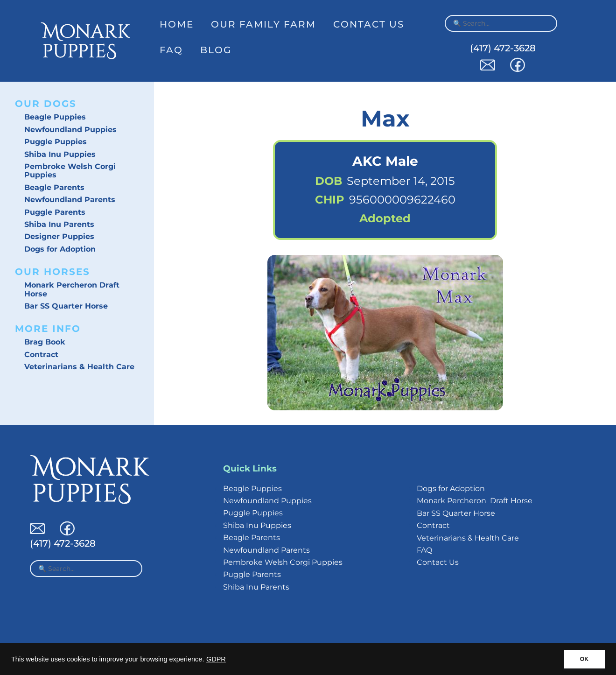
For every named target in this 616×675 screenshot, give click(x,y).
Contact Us (369, 24)
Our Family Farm (263, 24)
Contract (41, 355)
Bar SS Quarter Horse (66, 306)
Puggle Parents (55, 212)
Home (177, 24)
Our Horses (52, 272)
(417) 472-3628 (503, 48)
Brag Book (45, 342)
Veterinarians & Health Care (79, 367)
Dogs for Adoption (60, 249)
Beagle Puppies (55, 117)
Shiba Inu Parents (59, 224)
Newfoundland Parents (70, 200)
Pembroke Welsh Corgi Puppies (70, 171)
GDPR (216, 659)
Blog (216, 50)
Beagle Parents (54, 187)
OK (584, 659)
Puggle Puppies (56, 142)
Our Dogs (46, 104)
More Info (48, 329)
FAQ (171, 50)
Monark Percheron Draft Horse (72, 289)
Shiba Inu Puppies (60, 154)
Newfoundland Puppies (70, 130)
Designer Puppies (59, 236)
